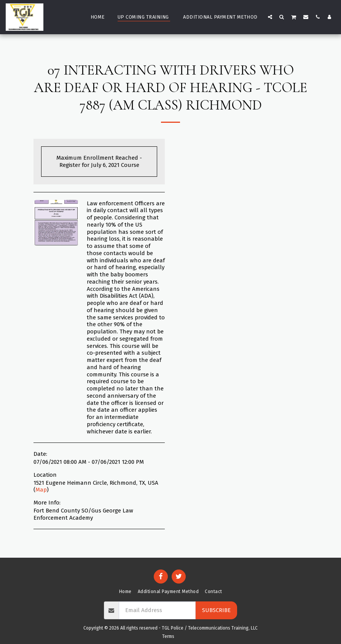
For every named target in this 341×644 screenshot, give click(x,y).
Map (41, 490)
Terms (168, 636)
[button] (270, 17)
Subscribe (216, 610)
